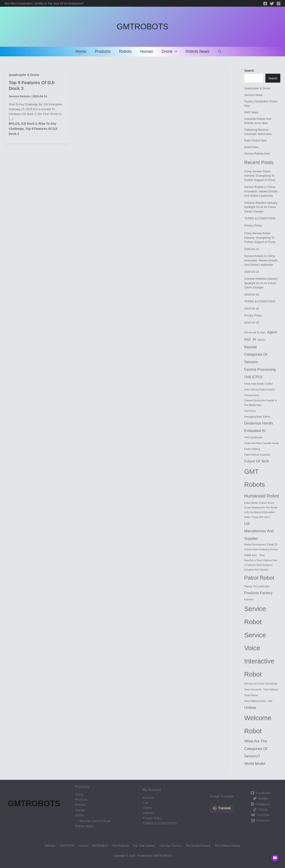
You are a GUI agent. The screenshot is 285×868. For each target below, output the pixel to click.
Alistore (84, 846)
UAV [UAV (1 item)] (270, 701)
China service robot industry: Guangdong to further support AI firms (260, 176)
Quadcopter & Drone (24, 75)
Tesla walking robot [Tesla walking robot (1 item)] (255, 701)
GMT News (251, 112)
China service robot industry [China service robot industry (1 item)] (260, 389)
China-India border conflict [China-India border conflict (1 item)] (259, 384)
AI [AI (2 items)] (254, 339)
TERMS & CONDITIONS (261, 218)
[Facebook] (265, 4)
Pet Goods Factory (198, 846)
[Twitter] (272, 4)
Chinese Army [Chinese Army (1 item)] (252, 395)
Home (82, 51)
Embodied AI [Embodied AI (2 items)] (255, 431)
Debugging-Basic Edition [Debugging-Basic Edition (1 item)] (257, 417)
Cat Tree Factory (144, 846)
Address (148, 813)
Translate (222, 808)
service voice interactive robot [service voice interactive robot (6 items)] (259, 655)
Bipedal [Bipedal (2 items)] (250, 347)
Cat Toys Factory (170, 846)
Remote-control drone (95, 821)
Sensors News (254, 95)
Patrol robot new (256, 140)
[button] (275, 858)
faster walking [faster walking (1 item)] (252, 449)
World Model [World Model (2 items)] (255, 764)
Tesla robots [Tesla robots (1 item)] (251, 695)
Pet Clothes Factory (228, 846)
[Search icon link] (219, 52)
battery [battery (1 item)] (262, 340)
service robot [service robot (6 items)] (255, 615)
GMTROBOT (100, 846)
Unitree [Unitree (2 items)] (250, 708)
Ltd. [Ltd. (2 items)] (247, 524)
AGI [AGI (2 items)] (247, 339)
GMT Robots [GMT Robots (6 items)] (255, 478)
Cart (145, 803)
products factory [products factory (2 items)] (258, 593)
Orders (147, 808)
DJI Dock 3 (29, 124)
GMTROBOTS (142, 27)
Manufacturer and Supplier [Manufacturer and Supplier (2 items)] (259, 535)
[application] (174, 52)
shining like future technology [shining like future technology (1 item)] (261, 684)
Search (249, 71)
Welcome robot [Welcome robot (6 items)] (258, 724)
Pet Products (121, 846)
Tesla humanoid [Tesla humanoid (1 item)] (253, 689)
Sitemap (50, 846)
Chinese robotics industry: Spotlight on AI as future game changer (262, 207)
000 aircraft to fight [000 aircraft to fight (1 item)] (255, 332)
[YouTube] (260, 815)
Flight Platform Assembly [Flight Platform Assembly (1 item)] (257, 455)
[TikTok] (260, 810)
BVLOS (14, 124)
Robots (126, 51)
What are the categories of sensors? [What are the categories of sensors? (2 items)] (256, 749)
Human (147, 51)
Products (103, 51)
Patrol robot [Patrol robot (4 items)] (259, 578)
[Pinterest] (260, 820)
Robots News (196, 51)
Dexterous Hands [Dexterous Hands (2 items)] (259, 423)
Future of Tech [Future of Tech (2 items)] (257, 461)
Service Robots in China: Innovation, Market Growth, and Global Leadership (262, 191)
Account (148, 798)
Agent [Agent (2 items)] (272, 332)
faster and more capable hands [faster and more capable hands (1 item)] (262, 443)
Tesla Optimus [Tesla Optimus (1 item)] (271, 689)
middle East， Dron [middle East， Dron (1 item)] (255, 555)
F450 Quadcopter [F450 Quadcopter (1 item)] (253, 437)
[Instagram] (279, 4)
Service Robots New (257, 154)
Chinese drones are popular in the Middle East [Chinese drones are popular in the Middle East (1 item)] (261, 403)
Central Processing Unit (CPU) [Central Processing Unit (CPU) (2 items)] (260, 373)
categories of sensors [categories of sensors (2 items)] (256, 358)
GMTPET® (67, 846)
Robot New (251, 147)
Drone (169, 52)
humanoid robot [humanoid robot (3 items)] (262, 496)
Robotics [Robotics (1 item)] (249, 599)
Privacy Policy (253, 225)
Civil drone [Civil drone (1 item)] (250, 411)
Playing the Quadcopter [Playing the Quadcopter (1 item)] (257, 586)
